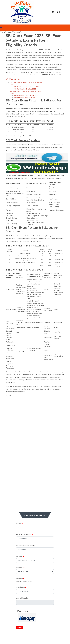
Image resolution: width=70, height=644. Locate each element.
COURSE (20, 556)
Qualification (21, 587)
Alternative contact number (26, 545)
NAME (20, 523)
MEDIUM (20, 578)
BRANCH (21, 567)
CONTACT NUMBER (25, 534)
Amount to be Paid (23, 598)
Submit (20, 628)
